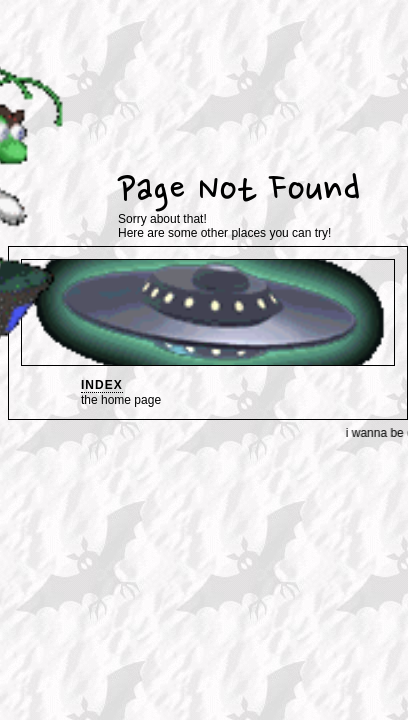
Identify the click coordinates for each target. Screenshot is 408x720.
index (102, 385)
